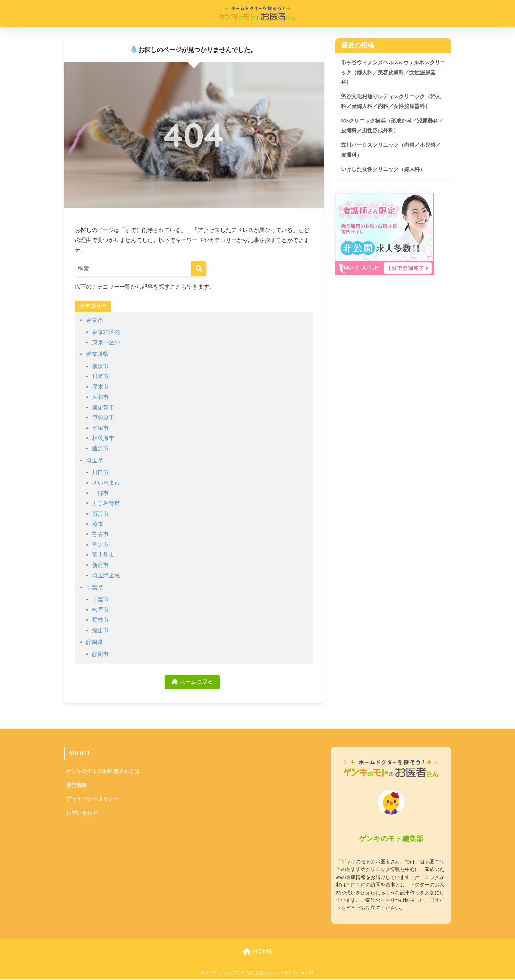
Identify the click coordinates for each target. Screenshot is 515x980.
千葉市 (100, 600)
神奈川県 (97, 354)
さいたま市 (106, 483)
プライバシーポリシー (92, 801)
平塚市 (100, 428)
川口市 (100, 472)
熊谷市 (100, 534)
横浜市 (100, 366)
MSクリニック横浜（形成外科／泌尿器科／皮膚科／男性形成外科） (392, 127)
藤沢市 (100, 448)
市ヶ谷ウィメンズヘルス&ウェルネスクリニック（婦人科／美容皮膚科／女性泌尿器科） (391, 73)
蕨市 (98, 524)
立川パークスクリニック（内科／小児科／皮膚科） (391, 152)
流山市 (100, 630)
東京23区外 (106, 342)
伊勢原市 (103, 418)
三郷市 (100, 493)
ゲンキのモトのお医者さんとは (103, 772)
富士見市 (103, 555)
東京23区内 (106, 332)
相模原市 (103, 438)
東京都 (94, 320)
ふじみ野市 (106, 503)
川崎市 (100, 377)
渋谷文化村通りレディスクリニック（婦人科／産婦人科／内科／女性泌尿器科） (391, 102)
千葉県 (94, 587)
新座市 (100, 565)
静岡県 (94, 642)
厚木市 (100, 387)
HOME (258, 952)
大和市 (100, 397)
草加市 (100, 545)
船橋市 (100, 620)
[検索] (199, 269)
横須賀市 (103, 407)
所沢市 (100, 514)
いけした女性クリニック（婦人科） (386, 172)
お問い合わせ (82, 815)
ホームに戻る (192, 682)
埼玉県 (94, 461)
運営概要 (77, 786)
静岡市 (100, 654)
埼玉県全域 (106, 576)
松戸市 (100, 610)
